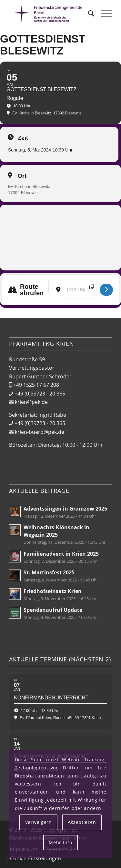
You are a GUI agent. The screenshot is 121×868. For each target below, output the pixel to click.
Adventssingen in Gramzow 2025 (65, 509)
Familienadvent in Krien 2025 (61, 554)
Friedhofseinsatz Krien (53, 591)
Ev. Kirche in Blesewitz (29, 186)
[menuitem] (88, 13)
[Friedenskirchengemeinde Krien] (50, 13)
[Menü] (103, 13)
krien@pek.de (31, 402)
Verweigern (39, 822)
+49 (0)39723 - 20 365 (40, 394)
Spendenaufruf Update (53, 610)
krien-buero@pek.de (40, 432)
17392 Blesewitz (23, 193)
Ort (22, 176)
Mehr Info (60, 842)
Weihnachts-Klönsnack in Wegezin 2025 (56, 531)
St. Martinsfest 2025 (49, 572)
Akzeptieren (82, 822)
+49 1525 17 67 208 (36, 385)
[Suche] (88, 13)
